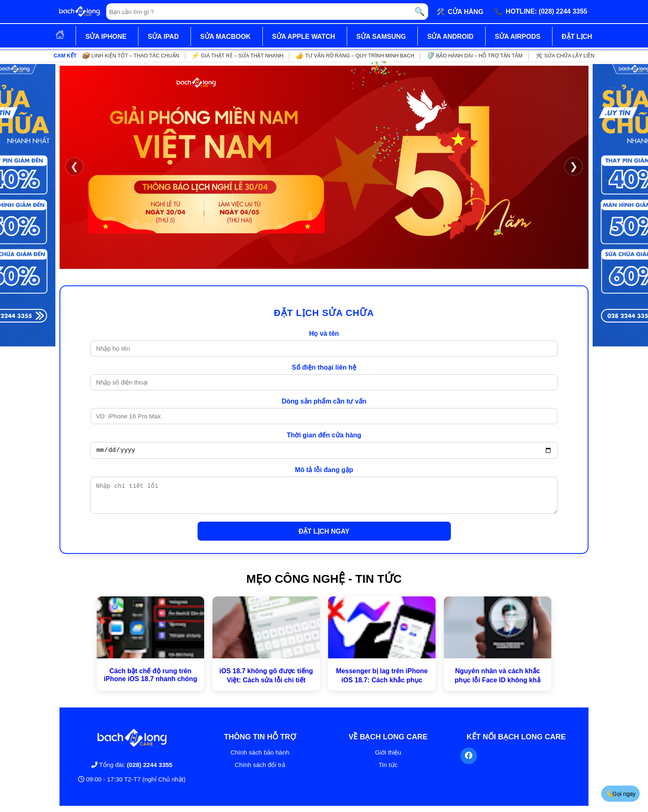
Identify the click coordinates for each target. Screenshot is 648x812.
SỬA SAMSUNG (381, 37)
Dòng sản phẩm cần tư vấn (324, 401)
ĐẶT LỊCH (577, 37)
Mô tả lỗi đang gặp (324, 471)
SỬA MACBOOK (225, 37)
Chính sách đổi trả (260, 771)
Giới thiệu (388, 759)
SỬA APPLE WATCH (304, 37)
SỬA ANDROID (450, 37)
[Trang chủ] (79, 12)
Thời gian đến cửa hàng (324, 435)
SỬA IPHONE (106, 37)
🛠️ (460, 12)
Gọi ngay (621, 794)
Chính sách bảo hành (260, 759)
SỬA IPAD (163, 37)
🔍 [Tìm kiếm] (420, 12)
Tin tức (388, 771)
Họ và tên (324, 334)
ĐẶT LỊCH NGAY (324, 538)
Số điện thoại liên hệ (324, 367)
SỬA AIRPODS (517, 37)
